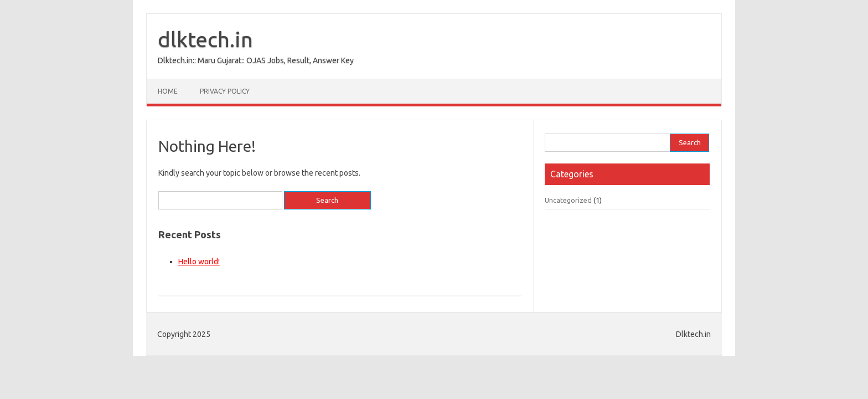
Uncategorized (568, 200)
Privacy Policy (225, 91)
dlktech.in (205, 39)
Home (168, 91)
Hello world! (199, 262)
